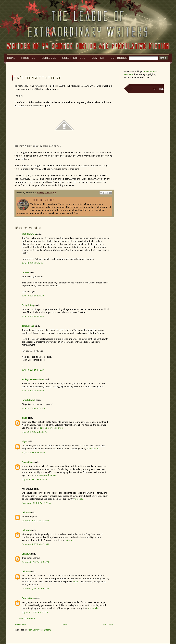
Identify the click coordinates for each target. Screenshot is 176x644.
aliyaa (25, 418)
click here (70, 540)
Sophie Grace (28, 598)
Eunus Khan (27, 462)
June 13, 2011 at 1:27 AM (33, 263)
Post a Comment (27, 618)
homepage (79, 499)
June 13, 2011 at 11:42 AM (33, 316)
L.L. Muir (25, 273)
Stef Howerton (29, 234)
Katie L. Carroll (29, 400)
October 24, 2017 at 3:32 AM (35, 544)
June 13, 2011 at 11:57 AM (33, 391)
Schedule (49, 58)
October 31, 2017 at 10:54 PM (35, 562)
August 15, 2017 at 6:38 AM (35, 479)
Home (11, 58)
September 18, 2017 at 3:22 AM (37, 503)
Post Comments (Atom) (39, 630)
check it (76, 582)
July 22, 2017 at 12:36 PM (33, 453)
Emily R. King (28, 305)
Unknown (26, 513)
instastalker (94, 608)
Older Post (108, 625)
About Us (28, 58)
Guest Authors (74, 58)
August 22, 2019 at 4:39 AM (35, 612)
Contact (98, 58)
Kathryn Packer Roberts (33, 380)
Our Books (119, 58)
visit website (93, 449)
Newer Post (21, 625)
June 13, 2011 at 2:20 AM (33, 296)
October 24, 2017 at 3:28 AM (35, 521)
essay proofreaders (47, 475)
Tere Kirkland (28, 326)
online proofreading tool (52, 428)
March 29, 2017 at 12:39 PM (35, 432)
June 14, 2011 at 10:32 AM (33, 408)
